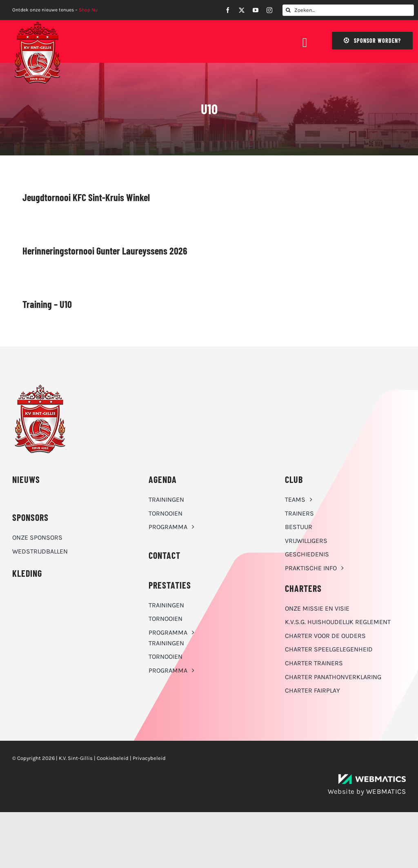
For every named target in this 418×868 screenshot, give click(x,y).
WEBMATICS (386, 791)
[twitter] (242, 10)
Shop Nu (88, 10)
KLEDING (27, 573)
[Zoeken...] (348, 10)
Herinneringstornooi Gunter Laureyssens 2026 (105, 251)
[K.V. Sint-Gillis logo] (38, 23)
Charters (303, 588)
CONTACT (165, 555)
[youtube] (256, 10)
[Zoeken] (288, 10)
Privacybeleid (149, 758)
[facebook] (228, 10)
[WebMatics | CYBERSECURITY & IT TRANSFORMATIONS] (372, 777)
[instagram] (269, 10)
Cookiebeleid (113, 758)
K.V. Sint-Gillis (76, 758)
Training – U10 (47, 304)
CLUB (294, 479)
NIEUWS (26, 479)
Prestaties (170, 585)
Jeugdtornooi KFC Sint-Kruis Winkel (86, 197)
